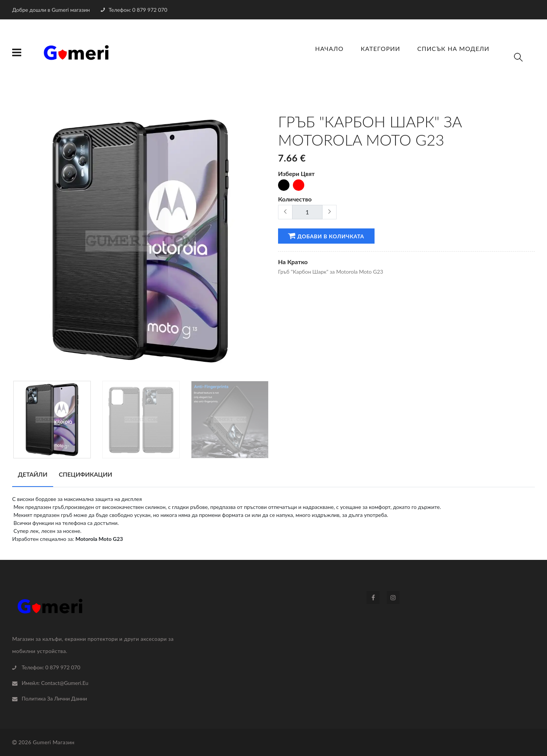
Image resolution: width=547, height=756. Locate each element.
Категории (380, 48)
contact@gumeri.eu (65, 683)
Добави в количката (326, 236)
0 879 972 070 (63, 667)
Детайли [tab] (33, 474)
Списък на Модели (454, 48)
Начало (330, 48)
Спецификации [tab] (86, 474)
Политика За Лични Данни (54, 698)
